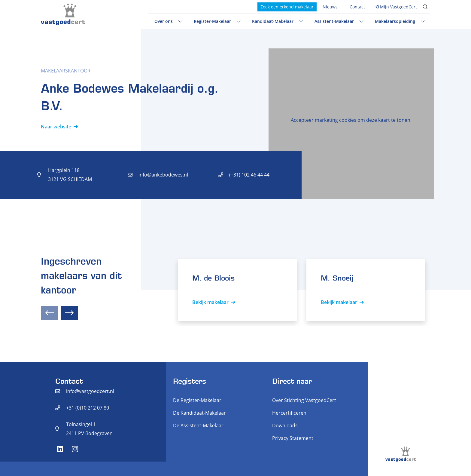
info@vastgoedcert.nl (90, 391)
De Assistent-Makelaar (198, 425)
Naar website (56, 127)
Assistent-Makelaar (334, 21)
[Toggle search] (425, 7)
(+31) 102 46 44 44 (249, 175)
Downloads (285, 425)
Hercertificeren (289, 413)
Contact (357, 7)
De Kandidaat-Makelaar (199, 413)
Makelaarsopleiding (395, 21)
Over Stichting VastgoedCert (304, 400)
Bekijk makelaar (210, 302)
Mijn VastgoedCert (398, 7)
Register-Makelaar (212, 21)
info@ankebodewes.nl (163, 175)
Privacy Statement (293, 438)
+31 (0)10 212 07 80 (88, 408)
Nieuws (330, 7)
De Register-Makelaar (197, 400)
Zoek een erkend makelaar (287, 7)
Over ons (164, 21)
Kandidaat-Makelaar (273, 21)
